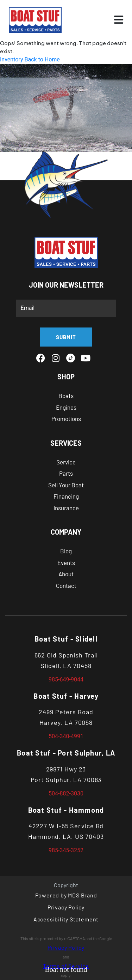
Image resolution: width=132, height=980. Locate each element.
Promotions (66, 419)
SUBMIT (66, 337)
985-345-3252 (66, 850)
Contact (66, 585)
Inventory (12, 59)
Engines (66, 407)
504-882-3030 (66, 793)
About (66, 574)
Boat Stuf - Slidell (66, 639)
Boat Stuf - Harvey (66, 696)
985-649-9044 (66, 680)
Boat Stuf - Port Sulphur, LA (66, 753)
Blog (66, 551)
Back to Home (42, 59)
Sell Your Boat (66, 485)
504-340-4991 (66, 736)
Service (66, 462)
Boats (66, 396)
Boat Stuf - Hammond (66, 810)
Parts (66, 473)
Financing (66, 496)
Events (66, 563)
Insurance (66, 508)
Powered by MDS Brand (66, 895)
